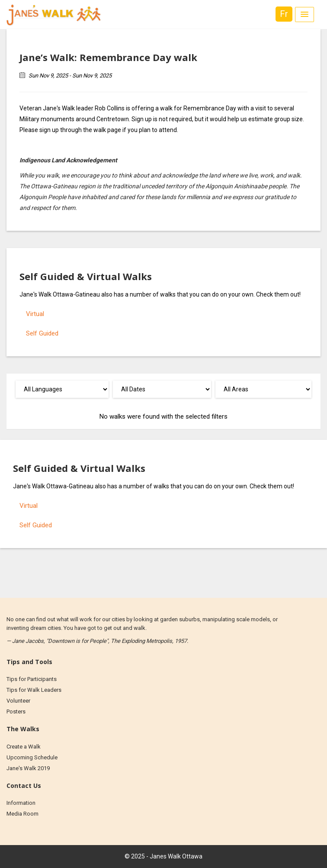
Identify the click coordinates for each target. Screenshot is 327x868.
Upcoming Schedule (32, 757)
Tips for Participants (32, 679)
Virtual (35, 314)
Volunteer (18, 701)
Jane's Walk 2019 (28, 768)
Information (21, 803)
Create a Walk (24, 747)
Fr (284, 14)
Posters (16, 712)
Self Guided (42, 333)
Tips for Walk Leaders (34, 690)
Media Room (22, 814)
